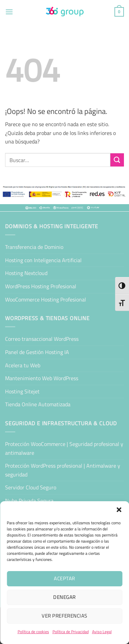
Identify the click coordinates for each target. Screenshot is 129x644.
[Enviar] (117, 160)
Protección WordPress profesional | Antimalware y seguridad (63, 470)
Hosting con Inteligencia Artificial (43, 260)
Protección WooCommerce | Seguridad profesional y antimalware (64, 448)
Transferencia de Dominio (34, 247)
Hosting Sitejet (22, 391)
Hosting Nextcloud (26, 273)
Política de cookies (33, 632)
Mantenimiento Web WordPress (42, 378)
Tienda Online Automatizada (38, 404)
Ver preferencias (64, 616)
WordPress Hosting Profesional (41, 286)
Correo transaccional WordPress (42, 339)
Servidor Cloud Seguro (31, 487)
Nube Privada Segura (29, 501)
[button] (119, 510)
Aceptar (64, 578)
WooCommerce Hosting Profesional (46, 299)
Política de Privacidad (71, 632)
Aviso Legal (102, 632)
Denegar (64, 597)
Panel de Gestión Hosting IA (37, 352)
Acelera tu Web (23, 365)
